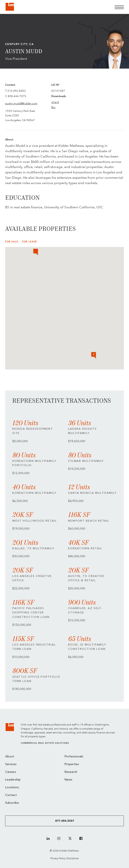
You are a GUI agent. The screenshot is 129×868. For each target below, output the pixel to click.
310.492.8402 (17, 91)
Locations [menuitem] (12, 788)
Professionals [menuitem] (74, 757)
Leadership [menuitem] (13, 780)
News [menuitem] (68, 780)
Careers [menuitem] (11, 772)
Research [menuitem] (71, 772)
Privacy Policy (58, 858)
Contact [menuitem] (11, 795)
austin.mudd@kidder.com (21, 103)
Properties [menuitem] (72, 764)
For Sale (12, 242)
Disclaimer (73, 858)
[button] (36, 252)
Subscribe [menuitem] (12, 803)
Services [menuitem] (11, 764)
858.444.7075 (17, 96)
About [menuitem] (10, 757)
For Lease (30, 242)
